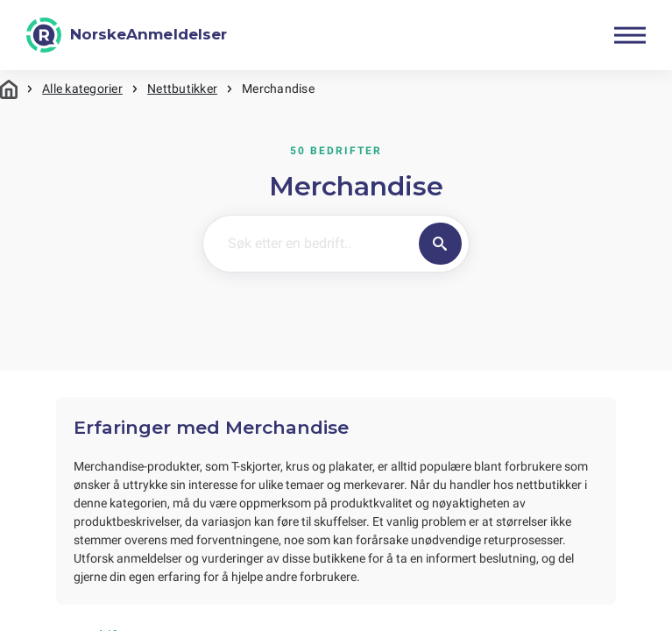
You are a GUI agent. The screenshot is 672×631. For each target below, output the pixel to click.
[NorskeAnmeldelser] (127, 35)
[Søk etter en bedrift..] (308, 244)
